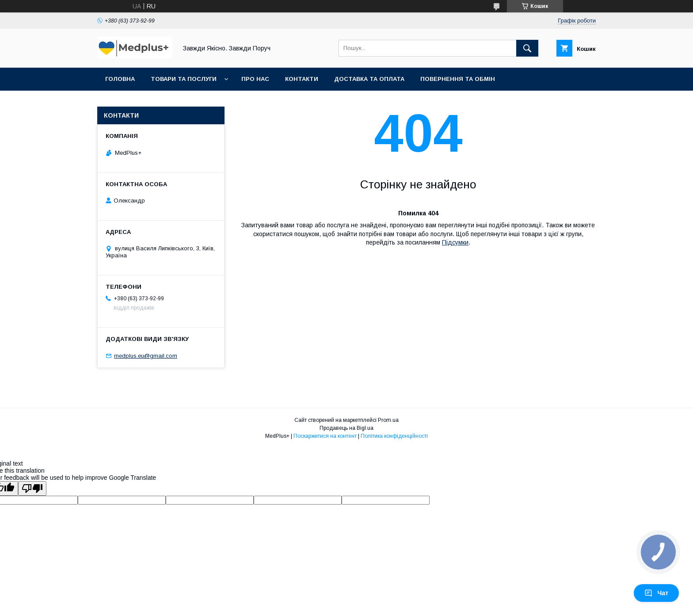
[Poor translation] (32, 488)
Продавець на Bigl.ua (346, 428)
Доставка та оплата (369, 79)
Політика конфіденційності (394, 436)
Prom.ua (388, 420)
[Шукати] (527, 48)
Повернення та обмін (458, 79)
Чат (656, 593)
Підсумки (455, 242)
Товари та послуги (184, 79)
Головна (120, 79)
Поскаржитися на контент (325, 436)
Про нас (255, 79)
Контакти (302, 79)
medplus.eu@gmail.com (146, 356)
